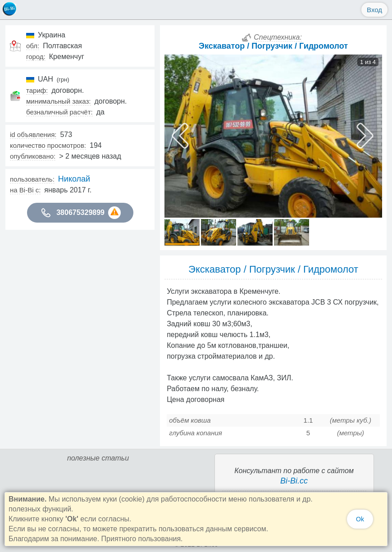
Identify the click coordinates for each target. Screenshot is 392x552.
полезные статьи (98, 458)
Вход (374, 10)
